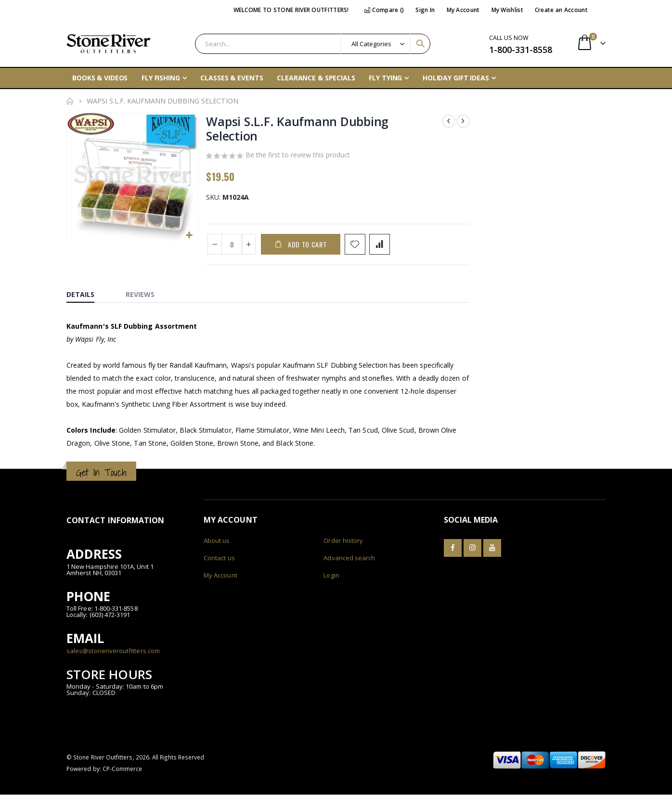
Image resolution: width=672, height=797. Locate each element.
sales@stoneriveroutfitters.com (113, 653)
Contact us (219, 560)
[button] (189, 235)
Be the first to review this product (298, 157)
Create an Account (561, 10)
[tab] (88, 295)
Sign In (425, 10)
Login (331, 578)
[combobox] (313, 44)
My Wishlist (507, 10)
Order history (343, 543)
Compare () (384, 10)
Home (70, 101)
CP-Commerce (123, 771)
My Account (463, 10)
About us (217, 543)
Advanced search (349, 560)
